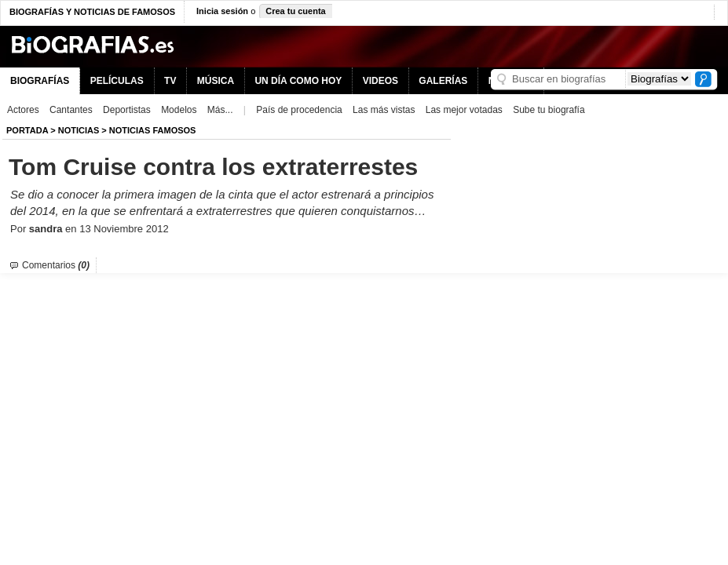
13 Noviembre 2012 (124, 229)
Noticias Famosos (153, 130)
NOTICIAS (79, 130)
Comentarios (56, 265)
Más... (220, 110)
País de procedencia (299, 110)
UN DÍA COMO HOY (298, 81)
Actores (23, 110)
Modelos (179, 110)
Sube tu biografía (549, 110)
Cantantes (71, 110)
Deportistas (127, 110)
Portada (27, 130)
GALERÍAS (443, 81)
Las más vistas (384, 110)
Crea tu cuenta (295, 11)
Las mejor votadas (464, 110)
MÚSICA (216, 81)
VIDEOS (380, 81)
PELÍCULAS (117, 81)
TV (170, 81)
